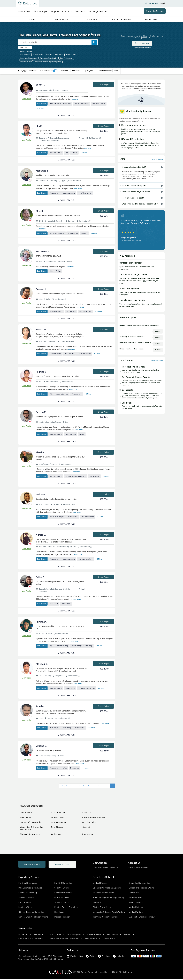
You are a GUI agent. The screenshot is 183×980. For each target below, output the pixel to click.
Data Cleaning (73, 517)
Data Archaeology (66, 58)
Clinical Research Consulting (31, 913)
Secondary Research (63, 894)
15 (112, 787)
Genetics (85, 234)
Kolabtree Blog (75, 957)
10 (88, 787)
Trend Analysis (71, 435)
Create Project (103, 84)
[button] (141, 167)
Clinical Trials (135, 894)
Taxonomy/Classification (49, 58)
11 (93, 787)
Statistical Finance (99, 104)
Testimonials (112, 936)
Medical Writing (25, 908)
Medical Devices (100, 884)
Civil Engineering (56, 354)
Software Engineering (57, 234)
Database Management (87, 689)
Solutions (67, 11)
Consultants (92, 19)
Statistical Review (26, 899)
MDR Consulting (136, 903)
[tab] (141, 167)
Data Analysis (25, 55)
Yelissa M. (41, 330)
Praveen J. (41, 290)
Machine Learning (56, 153)
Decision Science (26, 62)
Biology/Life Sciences (30, 835)
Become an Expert (63, 865)
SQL (67, 153)
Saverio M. (41, 413)
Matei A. (40, 453)
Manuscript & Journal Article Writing (109, 913)
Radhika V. (41, 372)
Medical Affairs (135, 899)
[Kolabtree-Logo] (28, 3)
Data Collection (38, 55)
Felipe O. (40, 578)
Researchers (151, 19)
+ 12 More (41, 108)
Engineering (88, 835)
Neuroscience (67, 604)
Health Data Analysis (57, 517)
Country (34, 71)
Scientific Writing (62, 889)
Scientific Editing (62, 903)
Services (80, 11)
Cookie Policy (109, 940)
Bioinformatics (71, 55)
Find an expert (41, 11)
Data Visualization (85, 193)
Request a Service (155, 11)
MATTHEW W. (43, 252)
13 (103, 787)
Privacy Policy (91, 940)
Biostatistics (59, 55)
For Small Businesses (28, 884)
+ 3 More (106, 477)
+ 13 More (92, 729)
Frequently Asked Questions (105, 868)
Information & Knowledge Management (48, 62)
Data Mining (67, 729)
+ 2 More (98, 354)
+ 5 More (88, 394)
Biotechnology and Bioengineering (108, 899)
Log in (163, 3)
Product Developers (121, 19)
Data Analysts (62, 19)
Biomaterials (75, 769)
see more (76, 99)
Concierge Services (98, 11)
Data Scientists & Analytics (30, 889)
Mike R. (40, 211)
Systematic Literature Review (142, 918)
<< (62, 787)
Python (59, 271)
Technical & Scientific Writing (106, 918)
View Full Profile (67, 115)
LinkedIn (119, 957)
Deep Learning (95, 477)
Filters (22, 71)
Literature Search (62, 899)
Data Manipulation (86, 312)
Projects (55, 11)
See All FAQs (158, 159)
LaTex (65, 769)
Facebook (104, 957)
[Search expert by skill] (58, 42)
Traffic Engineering (85, 354)
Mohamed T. (42, 171)
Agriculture (56, 835)
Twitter (91, 957)
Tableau (75, 153)
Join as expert (151, 3)
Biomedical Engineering (139, 884)
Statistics (49, 55)
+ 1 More (84, 153)
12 (98, 787)
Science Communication (104, 894)
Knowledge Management (29, 58)
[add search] (94, 42)
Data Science (42, 104)
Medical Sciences (136, 908)
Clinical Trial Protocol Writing (142, 889)
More (117, 71)
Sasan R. (40, 85)
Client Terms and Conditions (31, 940)
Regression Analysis (86, 560)
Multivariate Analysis (82, 104)
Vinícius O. (41, 747)
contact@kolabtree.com (139, 868)
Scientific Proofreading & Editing (107, 889)
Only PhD (90, 71)
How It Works (25, 11)
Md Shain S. (42, 665)
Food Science (25, 903)
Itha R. (39, 126)
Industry (76, 71)
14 (108, 787)
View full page (157, 360)
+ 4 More (99, 312)
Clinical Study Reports (103, 908)
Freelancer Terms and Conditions (64, 940)
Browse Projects (94, 936)
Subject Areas (49, 71)
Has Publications (105, 71)
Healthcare (59, 913)
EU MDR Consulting (63, 884)
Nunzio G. (41, 536)
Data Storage (57, 828)
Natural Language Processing (76, 477)
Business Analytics (56, 312)
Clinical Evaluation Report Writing (33, 918)
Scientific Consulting (28, 894)
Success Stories (37, 936)
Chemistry (87, 828)
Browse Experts (74, 936)
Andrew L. (41, 495)
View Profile (26, 99)
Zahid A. (40, 707)
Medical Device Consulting (66, 908)
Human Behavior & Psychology (61, 104)
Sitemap (127, 936)
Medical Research (62, 918)
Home (21, 936)
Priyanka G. (42, 622)
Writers (32, 19)
